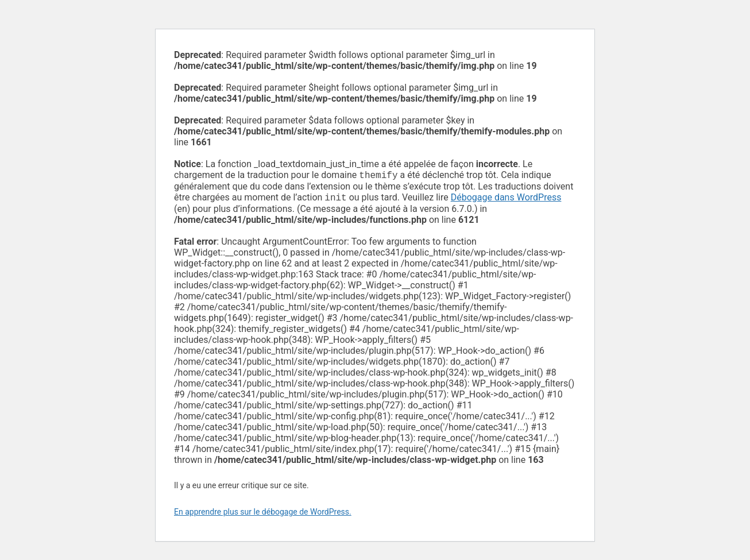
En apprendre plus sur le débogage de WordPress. (263, 514)
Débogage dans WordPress (506, 200)
